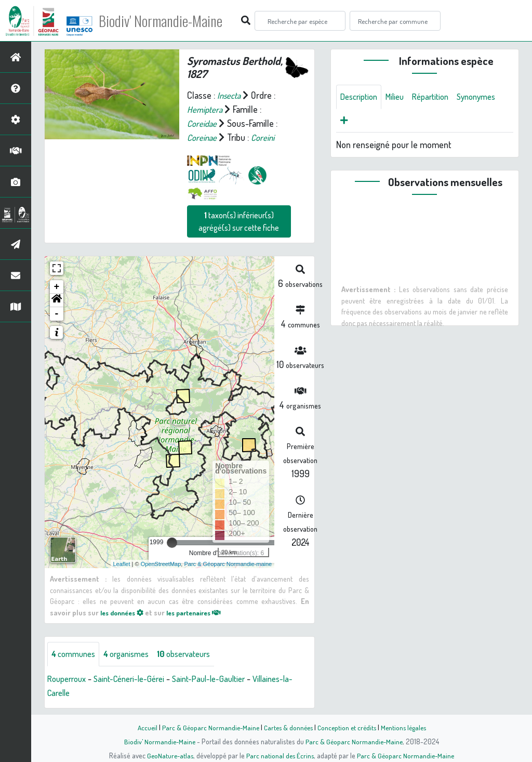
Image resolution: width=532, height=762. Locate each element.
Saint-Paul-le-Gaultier (224, 679)
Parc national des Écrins (280, 755)
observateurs (197, 654)
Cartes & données (287, 727)
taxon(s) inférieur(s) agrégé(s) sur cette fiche (239, 221)
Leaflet (122, 563)
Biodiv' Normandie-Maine (171, 21)
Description (361, 97)
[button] (57, 300)
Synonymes (362, 122)
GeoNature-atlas (168, 755)
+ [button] (57, 287)
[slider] (172, 543)
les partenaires (203, 612)
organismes (134, 654)
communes (76, 654)
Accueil (142, 727)
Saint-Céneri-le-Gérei (138, 679)
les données (125, 612)
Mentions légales (407, 727)
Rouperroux (69, 679)
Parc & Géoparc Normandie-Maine (207, 727)
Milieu (401, 97)
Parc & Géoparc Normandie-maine (228, 563)
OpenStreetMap (161, 563)
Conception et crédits (348, 727)
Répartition (440, 97)
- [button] (57, 314)
